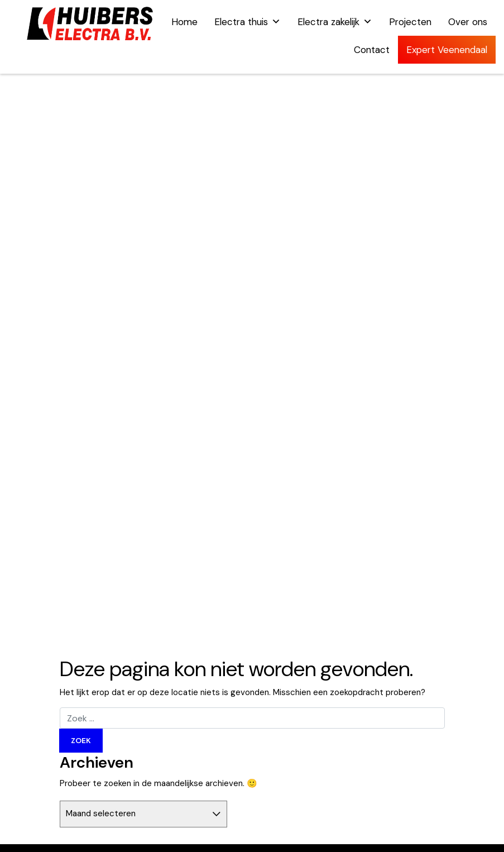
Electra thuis (248, 22)
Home (184, 22)
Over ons (468, 22)
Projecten (410, 22)
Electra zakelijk (335, 22)
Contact (372, 50)
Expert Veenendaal (447, 50)
